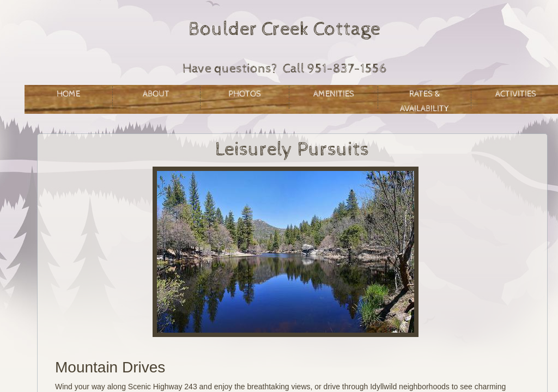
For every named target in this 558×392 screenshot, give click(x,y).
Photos (245, 94)
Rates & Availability (424, 99)
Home (68, 94)
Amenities (334, 94)
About (156, 94)
